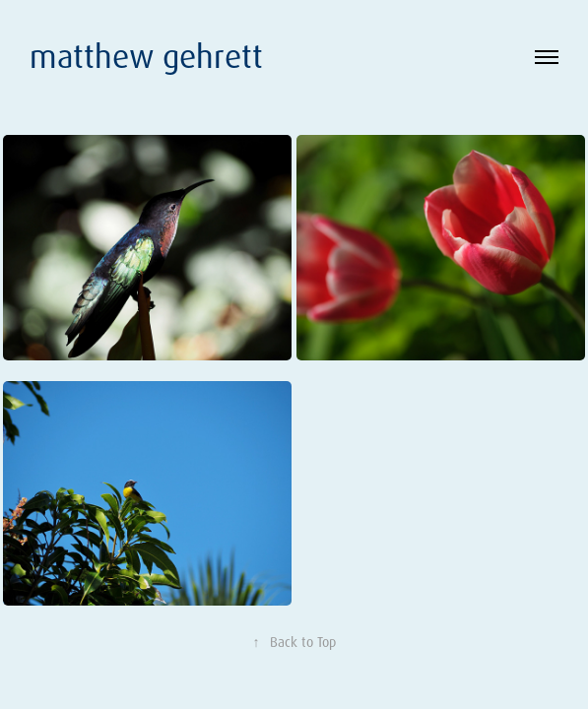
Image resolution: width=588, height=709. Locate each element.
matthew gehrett (151, 57)
